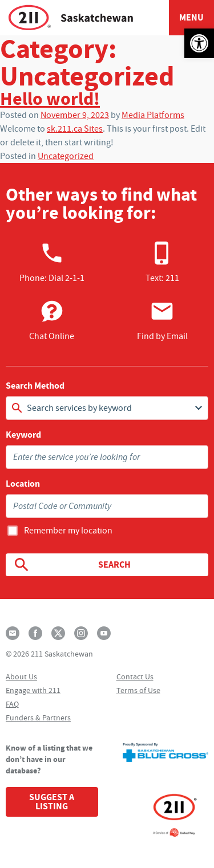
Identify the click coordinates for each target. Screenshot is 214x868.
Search (72, 565)
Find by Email (162, 320)
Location (23, 484)
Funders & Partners (38, 718)
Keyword (23, 435)
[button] (199, 43)
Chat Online (52, 320)
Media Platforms (153, 115)
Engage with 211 (33, 690)
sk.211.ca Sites (75, 129)
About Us (21, 677)
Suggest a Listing (52, 802)
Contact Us (135, 677)
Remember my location (68, 531)
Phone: (52, 262)
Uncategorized (66, 156)
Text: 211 (162, 262)
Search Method (35, 386)
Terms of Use (138, 690)
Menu (191, 17)
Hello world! (50, 99)
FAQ (12, 704)
